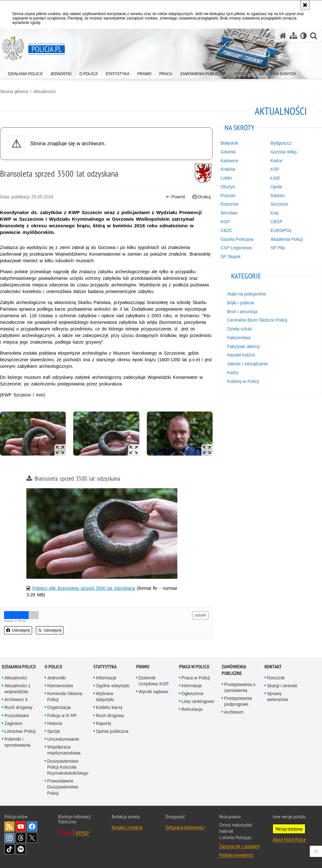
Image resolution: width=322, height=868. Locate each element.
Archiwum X (16, 699)
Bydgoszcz (281, 143)
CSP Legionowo (236, 248)
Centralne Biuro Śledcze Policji (257, 320)
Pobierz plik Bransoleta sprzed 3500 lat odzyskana (84, 588)
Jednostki (56, 678)
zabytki (200, 615)
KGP (225, 222)
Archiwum (234, 712)
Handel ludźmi (241, 355)
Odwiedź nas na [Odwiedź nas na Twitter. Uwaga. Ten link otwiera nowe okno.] (32, 838)
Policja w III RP (62, 716)
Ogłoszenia (192, 694)
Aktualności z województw (17, 689)
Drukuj (201, 197)
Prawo (143, 667)
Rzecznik (276, 678)
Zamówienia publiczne (234, 670)
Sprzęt (53, 731)
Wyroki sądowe (154, 692)
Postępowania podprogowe (238, 701)
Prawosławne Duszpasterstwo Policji (63, 787)
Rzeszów (229, 204)
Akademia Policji (287, 239)
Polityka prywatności (236, 855)
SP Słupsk (230, 257)
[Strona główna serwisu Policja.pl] (283, 36)
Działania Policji (19, 667)
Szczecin (279, 204)
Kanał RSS (9, 827)
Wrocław (229, 213)
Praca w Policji (194, 667)
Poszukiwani (17, 716)
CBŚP (276, 222)
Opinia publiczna (112, 731)
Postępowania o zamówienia (240, 687)
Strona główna (14, 91)
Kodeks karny (109, 707)
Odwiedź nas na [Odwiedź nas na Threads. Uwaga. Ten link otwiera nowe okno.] (21, 838)
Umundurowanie (63, 739)
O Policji (53, 667)
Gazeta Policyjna (237, 239)
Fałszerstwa (239, 338)
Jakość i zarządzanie (247, 364)
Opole (276, 187)
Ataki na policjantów (247, 294)
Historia (55, 723)
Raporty (104, 723)
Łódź (275, 178)
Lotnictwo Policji (20, 731)
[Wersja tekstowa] (304, 36)
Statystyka (105, 667)
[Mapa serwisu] (293, 36)
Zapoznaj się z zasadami (239, 846)
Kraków (228, 169)
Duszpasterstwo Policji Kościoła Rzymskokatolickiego (68, 767)
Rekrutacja (192, 709)
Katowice (229, 161)
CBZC (226, 230)
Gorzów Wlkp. (284, 152)
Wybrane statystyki (105, 697)
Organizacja (59, 707)
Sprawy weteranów (278, 697)
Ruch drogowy (19, 707)
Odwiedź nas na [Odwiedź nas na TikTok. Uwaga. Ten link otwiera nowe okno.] (9, 849)
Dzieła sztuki (239, 329)
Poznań (228, 196)
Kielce (276, 161)
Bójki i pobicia (241, 303)
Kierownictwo (60, 686)
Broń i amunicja (242, 312)
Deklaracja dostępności (185, 827)
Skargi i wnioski (282, 686)
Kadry (233, 373)
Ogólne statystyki (113, 686)
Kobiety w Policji (243, 381)
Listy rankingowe (198, 701)
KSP (275, 169)
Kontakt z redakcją (127, 827)
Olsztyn (228, 187)
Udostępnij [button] (18, 630)
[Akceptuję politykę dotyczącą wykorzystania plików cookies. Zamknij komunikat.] (305, 5)
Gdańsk (228, 152)
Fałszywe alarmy (243, 346)
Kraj (274, 213)
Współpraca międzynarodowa (64, 750)
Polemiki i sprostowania (17, 742)
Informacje (106, 678)
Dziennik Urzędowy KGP (154, 681)
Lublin (226, 178)
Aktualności (44, 91)
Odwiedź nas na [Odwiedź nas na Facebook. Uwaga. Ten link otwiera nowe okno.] (32, 827)
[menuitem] (25, 72)
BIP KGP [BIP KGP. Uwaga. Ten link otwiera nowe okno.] (82, 833)
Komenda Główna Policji (65, 697)
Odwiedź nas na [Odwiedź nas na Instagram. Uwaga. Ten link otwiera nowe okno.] (9, 838)
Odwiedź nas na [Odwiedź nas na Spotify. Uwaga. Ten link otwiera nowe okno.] (21, 849)
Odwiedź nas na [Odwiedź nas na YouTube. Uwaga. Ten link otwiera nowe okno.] (21, 827)
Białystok (229, 143)
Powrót (175, 197)
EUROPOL (281, 230)
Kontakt (273, 667)
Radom (278, 196)
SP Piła (278, 248)
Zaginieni (13, 723)
